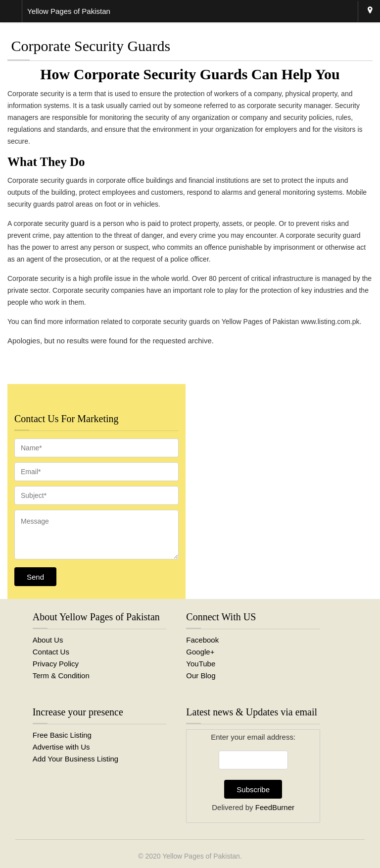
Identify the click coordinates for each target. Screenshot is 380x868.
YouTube (201, 664)
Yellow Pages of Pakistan (201, 856)
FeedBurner (275, 807)
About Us (48, 640)
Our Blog (201, 676)
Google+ (200, 652)
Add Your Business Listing (75, 759)
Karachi (370, 11)
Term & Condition (61, 676)
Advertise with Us (61, 747)
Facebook (202, 640)
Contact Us (51, 652)
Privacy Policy (56, 664)
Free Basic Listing (62, 735)
